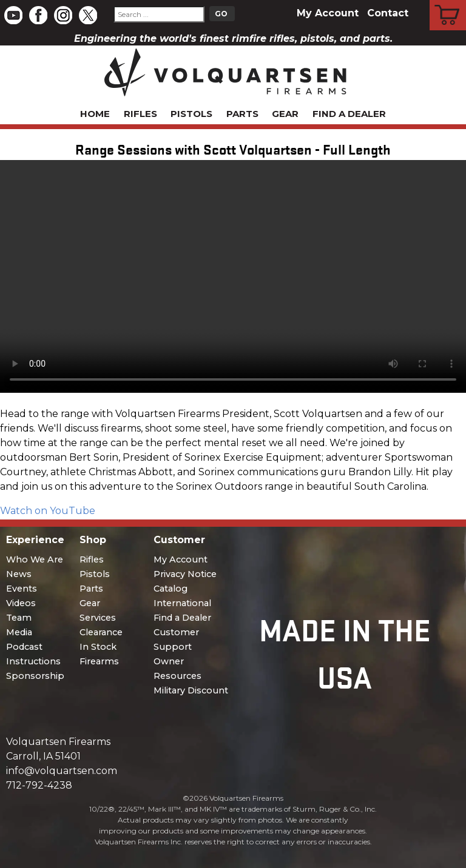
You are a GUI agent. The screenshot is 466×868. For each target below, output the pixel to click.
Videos (21, 603)
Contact (388, 13)
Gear (285, 114)
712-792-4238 (39, 785)
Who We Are (35, 559)
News (19, 574)
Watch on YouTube (48, 511)
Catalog (171, 589)
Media (19, 632)
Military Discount (191, 690)
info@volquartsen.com (62, 771)
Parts (242, 114)
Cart (448, 2)
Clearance (101, 632)
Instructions (33, 661)
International (182, 603)
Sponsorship (35, 676)
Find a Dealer (349, 114)
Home (95, 114)
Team (19, 618)
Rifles (140, 114)
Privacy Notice (185, 574)
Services (98, 618)
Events (22, 589)
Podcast (24, 647)
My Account (328, 13)
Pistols (191, 114)
